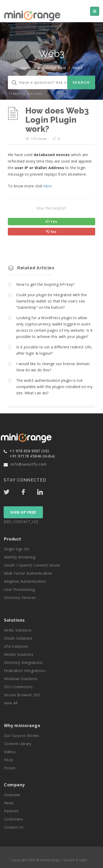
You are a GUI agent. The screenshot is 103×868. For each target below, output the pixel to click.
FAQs (9, 760)
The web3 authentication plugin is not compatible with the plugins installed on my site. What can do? (54, 387)
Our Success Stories (22, 736)
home (26, 68)
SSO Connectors (18, 687)
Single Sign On (16, 549)
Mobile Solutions (19, 654)
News (9, 803)
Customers (14, 819)
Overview (12, 795)
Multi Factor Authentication (28, 573)
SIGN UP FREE (23, 512)
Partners (11, 811)
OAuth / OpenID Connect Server (32, 565)
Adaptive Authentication (25, 581)
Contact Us (14, 827)
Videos (10, 752)
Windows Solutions (21, 679)
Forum (10, 768)
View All (11, 703)
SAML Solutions (18, 630)
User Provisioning (19, 589)
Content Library (18, 744)
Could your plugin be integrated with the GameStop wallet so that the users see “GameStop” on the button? (51, 301)
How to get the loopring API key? (45, 284)
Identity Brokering (20, 557)
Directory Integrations (23, 662)
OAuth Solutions (18, 638)
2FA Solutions (16, 646)
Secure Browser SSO (22, 695)
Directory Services (20, 598)
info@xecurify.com (28, 464)
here (48, 186)
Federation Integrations (25, 671)
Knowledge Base (52, 68)
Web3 (78, 68)
